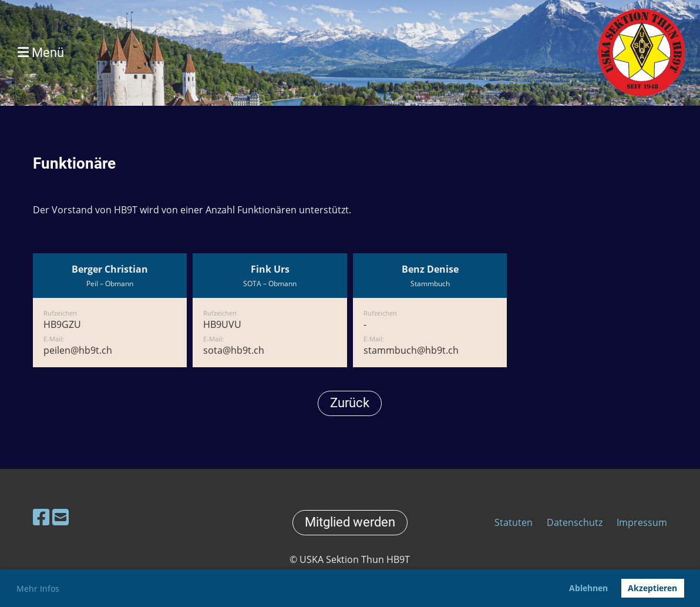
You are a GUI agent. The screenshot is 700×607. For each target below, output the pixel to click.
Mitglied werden (350, 522)
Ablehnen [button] (588, 588)
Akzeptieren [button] (652, 588)
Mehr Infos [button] (38, 588)
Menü (41, 53)
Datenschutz (575, 522)
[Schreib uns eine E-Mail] (60, 517)
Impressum (642, 522)
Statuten (515, 522)
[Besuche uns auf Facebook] (41, 517)
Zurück (350, 403)
